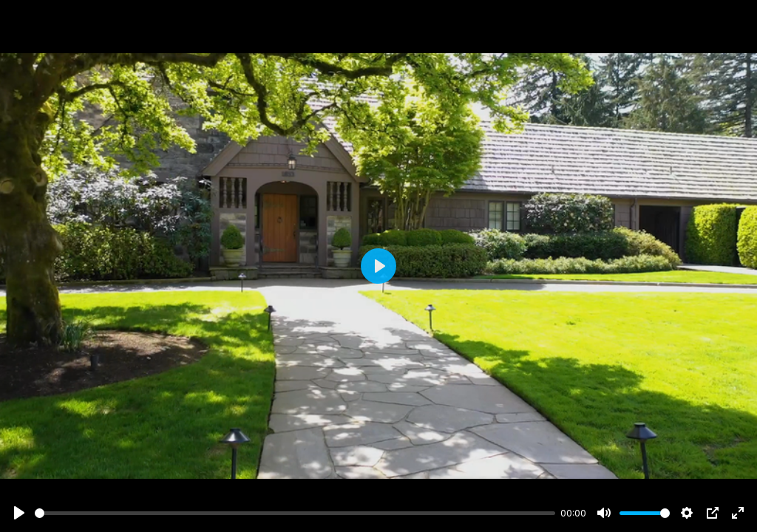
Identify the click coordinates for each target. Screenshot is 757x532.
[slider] (295, 513)
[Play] (19, 513)
